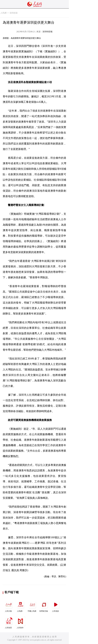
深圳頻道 (14, 13)
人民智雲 (9, 622)
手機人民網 (32, 606)
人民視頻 (56, 606)
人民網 (3, 13)
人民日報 (9, 606)
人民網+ (20, 606)
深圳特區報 (47, 32)
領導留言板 (44, 606)
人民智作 (20, 622)
